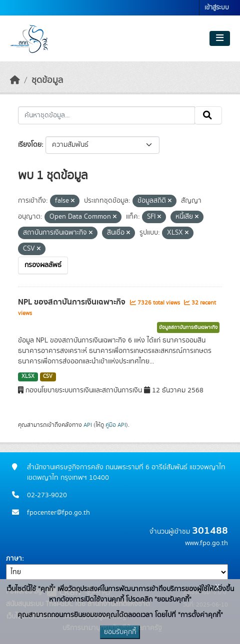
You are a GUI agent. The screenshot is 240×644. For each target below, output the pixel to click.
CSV (48, 376)
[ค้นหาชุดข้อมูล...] (106, 115)
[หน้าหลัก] (15, 80)
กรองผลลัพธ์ (43, 265)
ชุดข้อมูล (47, 80)
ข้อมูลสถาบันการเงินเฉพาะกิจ (188, 327)
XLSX (28, 376)
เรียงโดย (30, 145)
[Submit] (208, 115)
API (88, 425)
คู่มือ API (116, 425)
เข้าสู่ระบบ (217, 8)
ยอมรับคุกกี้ (120, 632)
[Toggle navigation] (220, 38)
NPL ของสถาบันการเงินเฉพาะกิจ (73, 302)
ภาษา (14, 559)
